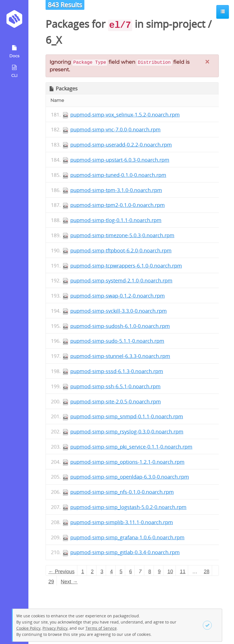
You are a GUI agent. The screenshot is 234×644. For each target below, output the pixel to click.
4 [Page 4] (111, 572)
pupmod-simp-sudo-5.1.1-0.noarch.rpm (117, 341)
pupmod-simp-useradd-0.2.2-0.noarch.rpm (121, 145)
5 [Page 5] (121, 572)
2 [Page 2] (92, 572)
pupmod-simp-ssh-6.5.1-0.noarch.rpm (115, 386)
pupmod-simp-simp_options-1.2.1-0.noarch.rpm (127, 462)
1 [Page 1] (83, 572)
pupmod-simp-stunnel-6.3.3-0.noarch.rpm (120, 356)
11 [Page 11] (183, 572)
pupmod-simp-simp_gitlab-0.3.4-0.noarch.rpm (125, 552)
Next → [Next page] (69, 582)
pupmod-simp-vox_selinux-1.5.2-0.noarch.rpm (125, 115)
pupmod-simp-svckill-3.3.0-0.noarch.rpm (119, 311)
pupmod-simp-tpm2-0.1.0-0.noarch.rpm (118, 205)
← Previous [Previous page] (61, 572)
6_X (54, 40)
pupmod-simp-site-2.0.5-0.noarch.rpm (116, 401)
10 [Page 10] (170, 572)
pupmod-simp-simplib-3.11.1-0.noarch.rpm (122, 522)
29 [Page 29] (51, 582)
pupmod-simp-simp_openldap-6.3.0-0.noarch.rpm (130, 477)
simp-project (176, 24)
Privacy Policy (55, 628)
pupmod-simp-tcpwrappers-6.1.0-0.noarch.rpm (126, 266)
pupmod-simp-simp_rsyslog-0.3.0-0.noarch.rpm (127, 431)
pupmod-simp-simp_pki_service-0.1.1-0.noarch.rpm (131, 447)
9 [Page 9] (159, 572)
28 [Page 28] (206, 572)
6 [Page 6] (130, 572)
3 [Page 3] (102, 572)
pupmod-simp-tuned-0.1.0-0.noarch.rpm (118, 175)
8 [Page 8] (150, 572)
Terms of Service (101, 628)
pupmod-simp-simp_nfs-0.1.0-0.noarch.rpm (122, 492)
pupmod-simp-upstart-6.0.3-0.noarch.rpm (120, 160)
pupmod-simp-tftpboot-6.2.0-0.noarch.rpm (121, 250)
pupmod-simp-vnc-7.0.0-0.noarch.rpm (115, 129)
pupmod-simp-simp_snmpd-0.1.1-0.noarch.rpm (127, 416)
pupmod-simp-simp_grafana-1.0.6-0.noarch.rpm (127, 537)
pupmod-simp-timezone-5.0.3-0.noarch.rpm (122, 235)
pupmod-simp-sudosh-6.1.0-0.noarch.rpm (120, 326)
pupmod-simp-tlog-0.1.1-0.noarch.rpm (116, 220)
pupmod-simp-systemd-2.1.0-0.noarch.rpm (121, 280)
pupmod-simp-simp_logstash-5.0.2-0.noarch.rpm (128, 507)
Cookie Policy (28, 628)
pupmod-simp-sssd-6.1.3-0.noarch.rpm (117, 371)
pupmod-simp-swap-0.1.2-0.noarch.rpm (118, 296)
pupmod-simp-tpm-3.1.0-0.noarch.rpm (116, 190)
